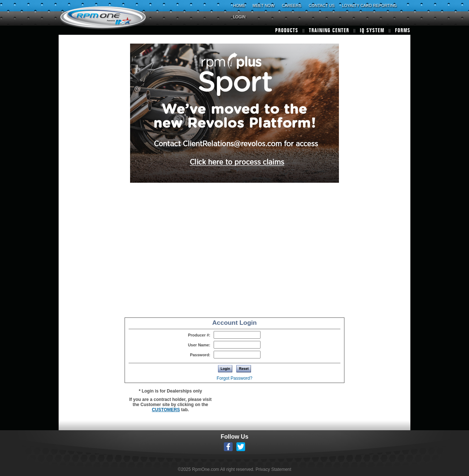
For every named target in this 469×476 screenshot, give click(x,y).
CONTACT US (322, 5)
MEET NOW (263, 5)
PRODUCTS (287, 31)
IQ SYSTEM (372, 31)
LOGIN (239, 17)
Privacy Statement (273, 469)
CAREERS (291, 5)
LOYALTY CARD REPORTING (369, 5)
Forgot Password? (234, 378)
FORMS (403, 31)
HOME (239, 5)
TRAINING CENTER (329, 31)
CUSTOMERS (166, 410)
